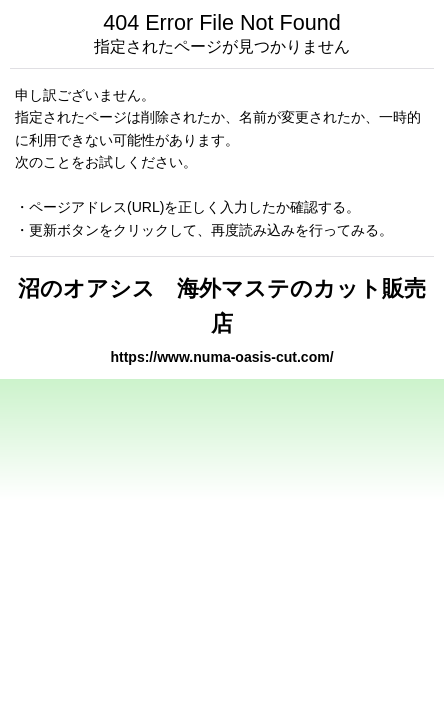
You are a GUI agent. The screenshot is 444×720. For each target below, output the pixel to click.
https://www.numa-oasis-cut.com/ (221, 357)
